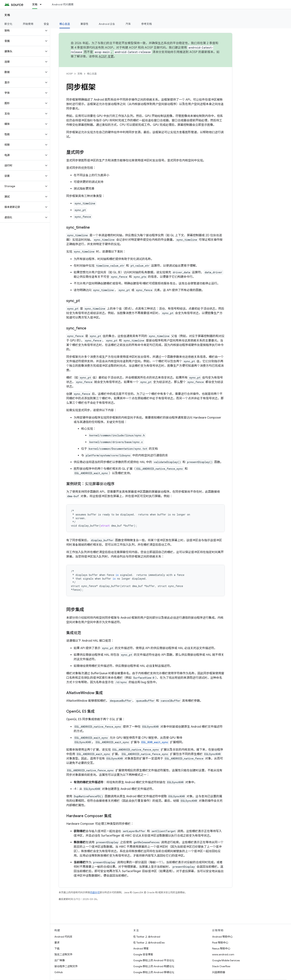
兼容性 (84, 24)
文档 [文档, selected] (35, 4)
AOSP (69, 74)
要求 (57, 943)
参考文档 (147, 24)
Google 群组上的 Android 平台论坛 (154, 960)
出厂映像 (60, 960)
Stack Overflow (221, 966)
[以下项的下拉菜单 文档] (42, 4)
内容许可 (95, 892)
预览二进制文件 (63, 954)
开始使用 (28, 24)
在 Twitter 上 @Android (147, 937)
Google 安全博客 (143, 954)
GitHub (59, 972)
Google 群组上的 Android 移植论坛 (154, 972)
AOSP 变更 (106, 57)
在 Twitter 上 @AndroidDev (149, 943)
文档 (7, 15)
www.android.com (223, 954)
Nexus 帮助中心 (221, 949)
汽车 (128, 24)
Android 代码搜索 (63, 4)
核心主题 (92, 74)
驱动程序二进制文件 (66, 966)
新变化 (8, 24)
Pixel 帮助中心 (220, 943)
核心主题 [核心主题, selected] (65, 24)
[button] (22, 31)
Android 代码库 (63, 937)
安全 (46, 24)
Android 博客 (141, 949)
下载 (57, 949)
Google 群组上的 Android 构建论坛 (154, 966)
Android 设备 (107, 24)
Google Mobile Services (226, 960)
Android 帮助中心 (222, 937)
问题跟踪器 (219, 972)
